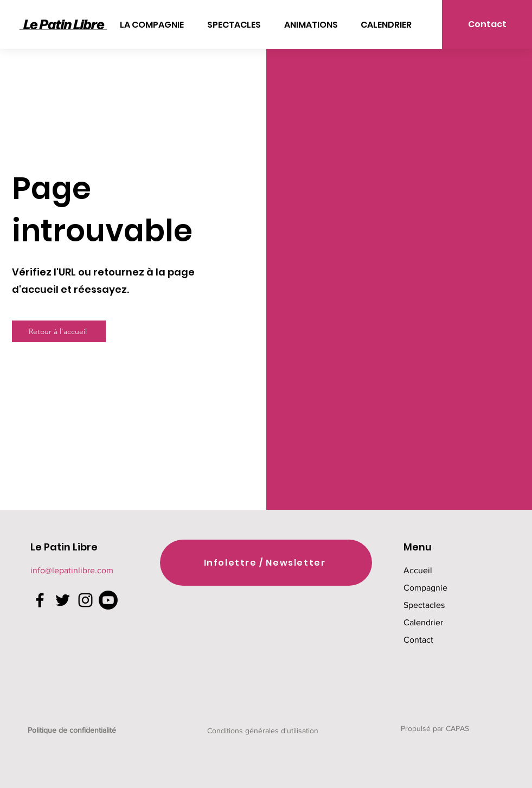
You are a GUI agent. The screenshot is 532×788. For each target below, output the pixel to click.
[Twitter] (63, 600)
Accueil (418, 570)
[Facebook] (40, 600)
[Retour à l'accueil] (59, 331)
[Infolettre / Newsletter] (266, 563)
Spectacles (424, 605)
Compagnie (425, 588)
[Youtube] (108, 600)
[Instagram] (85, 600)
